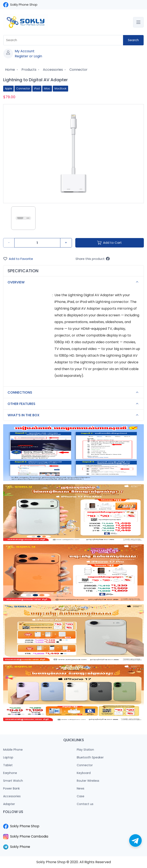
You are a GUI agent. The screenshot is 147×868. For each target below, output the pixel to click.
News (81, 788)
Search (133, 40)
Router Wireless (88, 781)
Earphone (10, 773)
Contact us (85, 804)
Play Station (85, 750)
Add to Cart (109, 243)
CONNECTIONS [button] (74, 393)
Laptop (8, 757)
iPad (37, 88)
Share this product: (93, 259)
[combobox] (63, 40)
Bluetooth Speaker (90, 757)
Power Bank (11, 788)
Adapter (9, 804)
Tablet (8, 765)
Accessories (52, 70)
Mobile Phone (13, 750)
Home (10, 70)
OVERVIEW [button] (74, 282)
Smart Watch (13, 781)
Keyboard (84, 773)
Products (28, 70)
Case (81, 796)
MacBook (60, 88)
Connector (78, 70)
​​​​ (73, 821)
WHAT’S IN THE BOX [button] (74, 415)
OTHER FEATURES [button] (74, 404)
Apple (8, 88)
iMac (47, 88)
